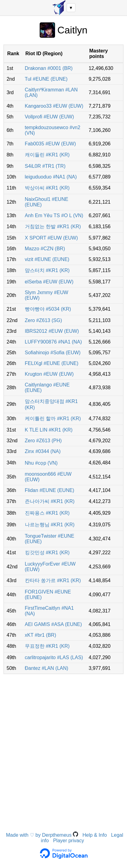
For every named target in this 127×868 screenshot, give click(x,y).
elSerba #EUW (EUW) (49, 282)
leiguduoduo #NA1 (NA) (51, 177)
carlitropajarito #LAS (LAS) (54, 657)
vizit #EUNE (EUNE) (47, 259)
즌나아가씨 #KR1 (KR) (50, 501)
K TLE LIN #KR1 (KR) (49, 430)
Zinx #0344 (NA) (43, 451)
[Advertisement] (63, 744)
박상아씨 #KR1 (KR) (47, 188)
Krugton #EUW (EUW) (49, 374)
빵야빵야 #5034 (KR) (48, 309)
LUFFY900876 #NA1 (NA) (54, 342)
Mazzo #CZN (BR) (45, 249)
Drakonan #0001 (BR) (49, 68)
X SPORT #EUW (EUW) (52, 238)
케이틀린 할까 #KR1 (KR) (53, 419)
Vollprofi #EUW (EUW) (50, 117)
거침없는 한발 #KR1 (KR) (53, 227)
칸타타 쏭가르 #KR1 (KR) (53, 580)
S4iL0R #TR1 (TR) (45, 166)
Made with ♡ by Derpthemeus (42, 835)
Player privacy (69, 841)
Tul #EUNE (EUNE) (46, 79)
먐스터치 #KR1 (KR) (47, 270)
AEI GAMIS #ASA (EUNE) (54, 624)
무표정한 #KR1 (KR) (47, 646)
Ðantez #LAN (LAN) (47, 668)
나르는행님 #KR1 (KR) (50, 525)
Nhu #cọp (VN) (41, 463)
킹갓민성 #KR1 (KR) (47, 553)
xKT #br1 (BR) (41, 635)
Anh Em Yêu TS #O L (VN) (54, 215)
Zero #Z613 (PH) (43, 441)
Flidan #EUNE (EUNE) (50, 490)
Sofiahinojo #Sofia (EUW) (53, 353)
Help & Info (95, 835)
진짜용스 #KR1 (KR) (47, 513)
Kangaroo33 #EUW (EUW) (54, 106)
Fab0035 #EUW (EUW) (50, 144)
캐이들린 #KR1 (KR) (47, 155)
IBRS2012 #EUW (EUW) (52, 331)
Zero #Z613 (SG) (44, 320)
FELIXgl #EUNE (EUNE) (52, 363)
